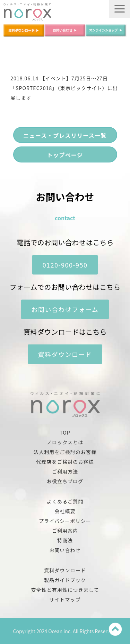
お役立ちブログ (65, 481)
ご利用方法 (65, 471)
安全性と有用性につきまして (65, 590)
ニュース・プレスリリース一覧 (65, 135)
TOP (65, 432)
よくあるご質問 (65, 501)
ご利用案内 (65, 531)
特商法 (65, 540)
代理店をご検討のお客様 (65, 462)
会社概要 (65, 511)
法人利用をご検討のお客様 (65, 452)
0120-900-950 (65, 265)
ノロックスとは (65, 442)
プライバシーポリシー (65, 521)
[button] (120, 9)
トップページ (65, 155)
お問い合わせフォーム (65, 309)
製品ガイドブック (65, 580)
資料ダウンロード (65, 354)
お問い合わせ (65, 550)
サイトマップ (65, 599)
